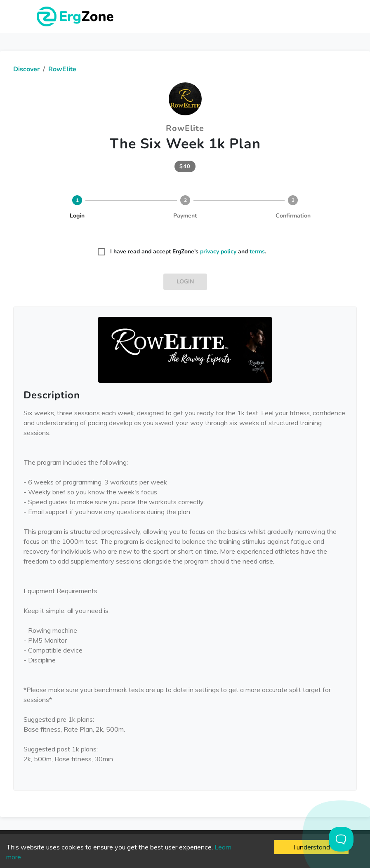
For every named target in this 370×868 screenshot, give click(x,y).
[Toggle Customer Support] (341, 839)
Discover (26, 69)
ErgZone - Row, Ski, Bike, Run (76, 16)
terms (257, 252)
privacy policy (218, 252)
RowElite (62, 69)
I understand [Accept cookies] (312, 847)
